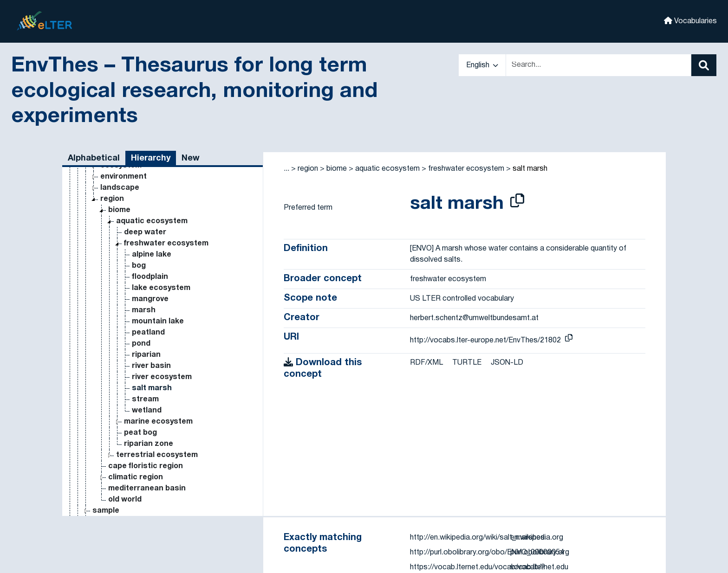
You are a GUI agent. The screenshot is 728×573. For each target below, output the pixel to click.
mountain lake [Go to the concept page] (158, 244)
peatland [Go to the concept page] (148, 255)
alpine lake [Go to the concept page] (152, 177)
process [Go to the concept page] (100, 455)
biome (337, 169)
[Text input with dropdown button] (598, 65)
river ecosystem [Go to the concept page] (162, 299)
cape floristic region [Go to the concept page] (146, 388)
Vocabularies (690, 21)
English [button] (482, 65)
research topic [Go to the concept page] (104, 489)
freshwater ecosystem (466, 169)
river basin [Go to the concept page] (151, 288)
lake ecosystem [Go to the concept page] (161, 210)
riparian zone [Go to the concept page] (149, 366)
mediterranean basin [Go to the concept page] (147, 411)
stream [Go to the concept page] (145, 322)
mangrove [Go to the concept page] (150, 221)
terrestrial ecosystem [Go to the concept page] (157, 377)
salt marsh (530, 169)
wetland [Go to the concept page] (147, 333)
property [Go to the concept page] (93, 477)
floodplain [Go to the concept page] (150, 199)
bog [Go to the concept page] (139, 188)
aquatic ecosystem (387, 169)
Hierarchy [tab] (151, 158)
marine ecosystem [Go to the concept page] (158, 344)
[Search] (704, 65)
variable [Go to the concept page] (91, 511)
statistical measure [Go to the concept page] (113, 500)
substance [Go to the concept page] (113, 444)
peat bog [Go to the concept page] (140, 355)
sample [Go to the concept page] (106, 433)
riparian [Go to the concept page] (146, 277)
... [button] (286, 169)
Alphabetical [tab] (94, 158)
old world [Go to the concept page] (125, 422)
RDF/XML (426, 363)
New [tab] (191, 158)
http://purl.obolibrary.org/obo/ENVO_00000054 (487, 553)
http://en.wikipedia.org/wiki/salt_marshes (477, 538)
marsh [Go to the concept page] (144, 232)
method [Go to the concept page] (91, 466)
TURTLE (467, 363)
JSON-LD (507, 363)
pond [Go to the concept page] (141, 266)
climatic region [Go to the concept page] (136, 399)
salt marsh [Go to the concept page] (152, 310)
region (308, 169)
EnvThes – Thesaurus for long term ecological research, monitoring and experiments (194, 91)
